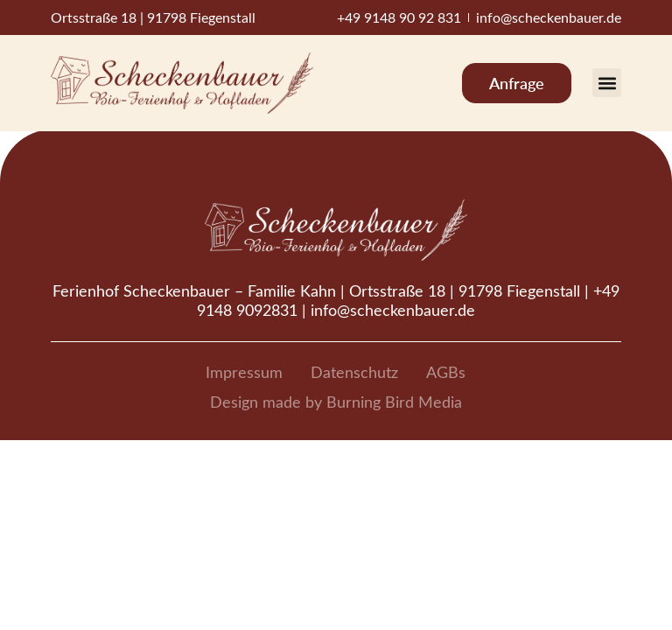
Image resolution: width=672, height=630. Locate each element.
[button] (607, 83)
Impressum (244, 372)
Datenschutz (354, 372)
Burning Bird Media (394, 402)
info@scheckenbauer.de (393, 310)
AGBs (446, 372)
